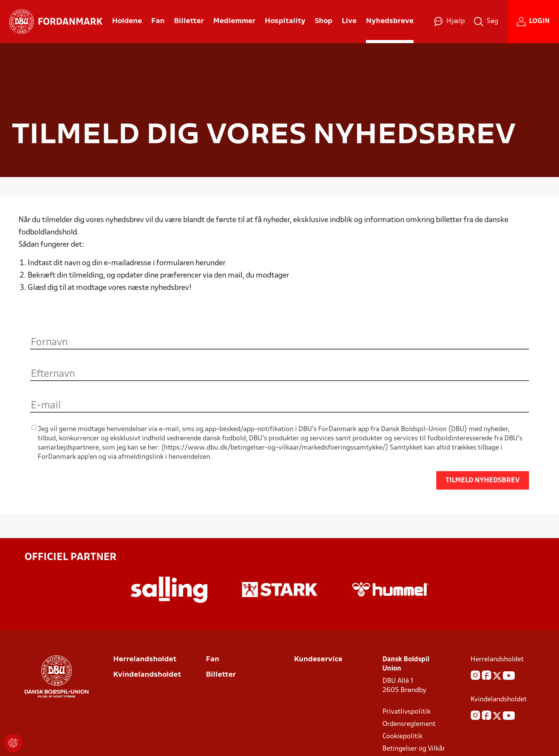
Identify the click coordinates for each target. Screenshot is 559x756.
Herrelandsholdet (145, 660)
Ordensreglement (409, 724)
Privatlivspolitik (406, 712)
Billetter (221, 675)
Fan (213, 660)
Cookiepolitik (402, 737)
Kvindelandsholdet (147, 675)
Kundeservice (318, 660)
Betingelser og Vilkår (414, 749)
